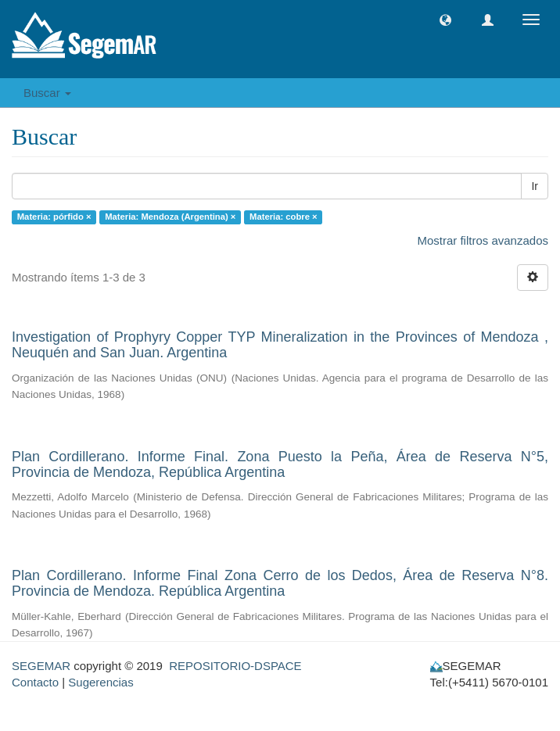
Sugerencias (101, 682)
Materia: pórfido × (54, 217)
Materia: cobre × (284, 217)
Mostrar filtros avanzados (483, 240)
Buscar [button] (47, 93)
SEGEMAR (41, 666)
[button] (445, 20)
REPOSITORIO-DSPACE (235, 666)
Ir (535, 186)
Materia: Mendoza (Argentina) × (170, 217)
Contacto (35, 682)
